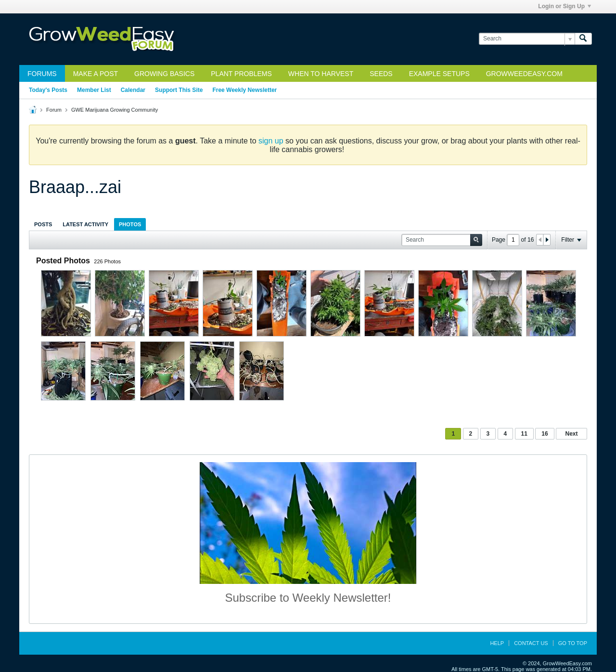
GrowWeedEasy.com (524, 74)
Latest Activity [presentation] (85, 224)
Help (497, 643)
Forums (42, 74)
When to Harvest (321, 74)
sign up (271, 141)
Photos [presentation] (130, 224)
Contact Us (531, 643)
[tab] (43, 224)
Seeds (381, 74)
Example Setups (439, 74)
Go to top (573, 643)
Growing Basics (164, 74)
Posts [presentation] (43, 224)
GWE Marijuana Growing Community (115, 110)
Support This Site (179, 90)
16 (545, 434)
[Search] (527, 39)
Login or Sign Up (565, 6)
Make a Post (96, 74)
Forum (54, 110)
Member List (94, 90)
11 (524, 434)
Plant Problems (241, 74)
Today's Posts (48, 90)
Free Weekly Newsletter (244, 90)
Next (571, 434)
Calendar (133, 90)
